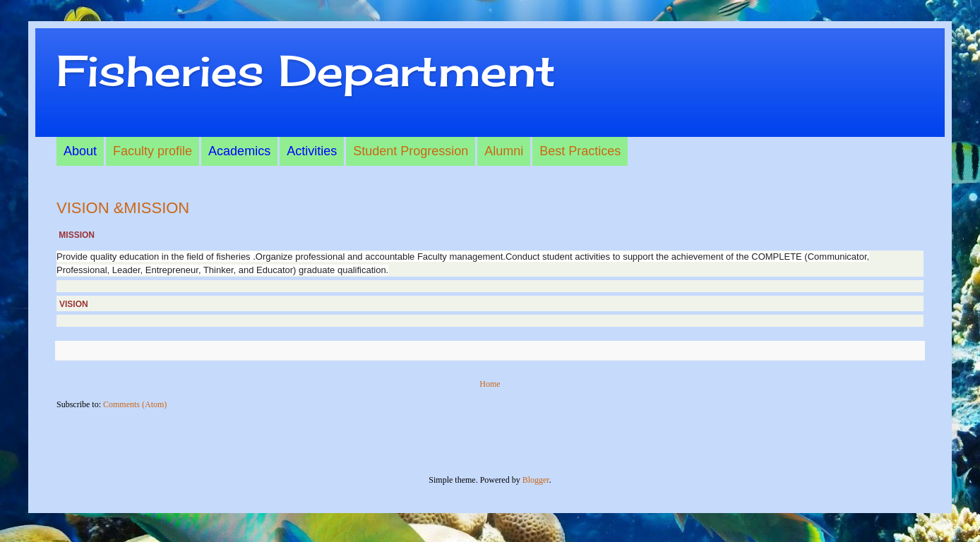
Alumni (504, 151)
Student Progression (411, 151)
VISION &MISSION (123, 208)
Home (490, 384)
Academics (239, 151)
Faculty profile (153, 151)
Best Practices (580, 151)
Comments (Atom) (135, 404)
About (80, 151)
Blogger (536, 480)
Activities (312, 151)
